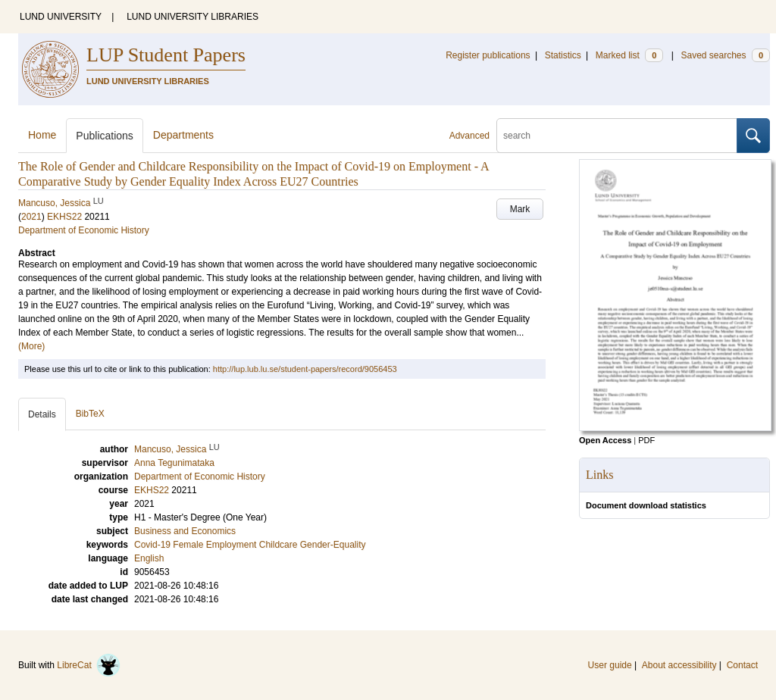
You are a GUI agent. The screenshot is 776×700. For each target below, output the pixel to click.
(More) (31, 346)
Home (42, 135)
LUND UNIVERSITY (61, 17)
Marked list (629, 55)
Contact (742, 665)
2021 (31, 217)
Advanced (469, 136)
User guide (610, 665)
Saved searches (725, 55)
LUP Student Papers (166, 55)
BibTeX (90, 414)
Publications (105, 136)
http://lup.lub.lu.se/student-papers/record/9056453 (305, 369)
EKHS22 (64, 217)
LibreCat (89, 665)
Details (42, 414)
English (149, 558)
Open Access (605, 440)
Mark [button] (520, 209)
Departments (183, 135)
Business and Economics (185, 531)
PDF (646, 440)
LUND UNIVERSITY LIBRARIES (192, 17)
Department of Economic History (84, 230)
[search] (617, 136)
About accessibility (679, 665)
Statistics (563, 55)
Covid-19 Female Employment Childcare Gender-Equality (250, 545)
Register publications (488, 55)
